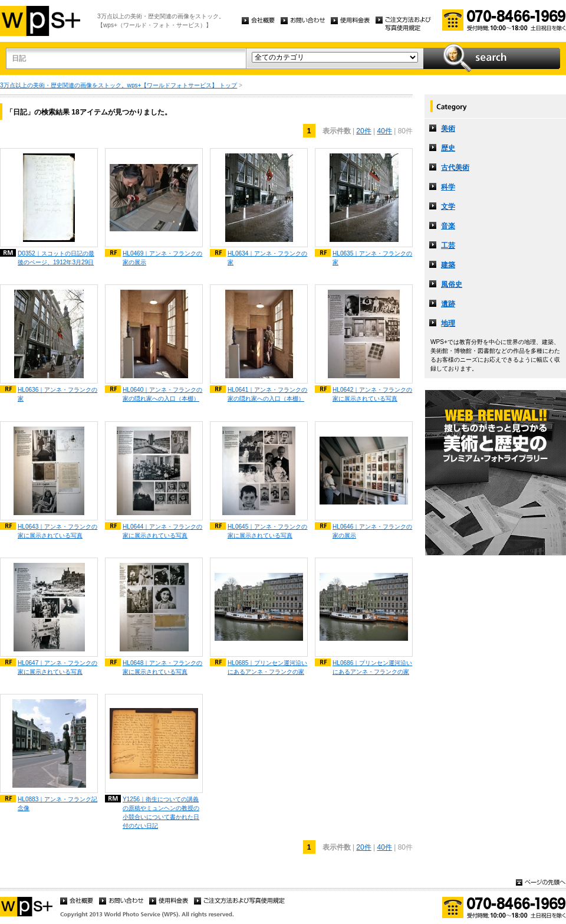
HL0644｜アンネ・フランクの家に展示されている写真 (162, 531)
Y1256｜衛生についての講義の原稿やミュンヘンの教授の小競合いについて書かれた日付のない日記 (161, 812)
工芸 (448, 245)
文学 (448, 207)
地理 (448, 323)
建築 (448, 265)
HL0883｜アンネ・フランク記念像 (57, 804)
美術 (448, 129)
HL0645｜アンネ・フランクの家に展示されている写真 (267, 531)
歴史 (448, 148)
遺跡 (448, 304)
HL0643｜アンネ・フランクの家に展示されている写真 (57, 531)
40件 (385, 131)
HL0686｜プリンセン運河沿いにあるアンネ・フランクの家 (372, 667)
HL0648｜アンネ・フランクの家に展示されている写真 (162, 667)
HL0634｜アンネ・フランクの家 (267, 258)
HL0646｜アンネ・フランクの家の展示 (372, 531)
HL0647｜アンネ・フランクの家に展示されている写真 (57, 667)
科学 (448, 187)
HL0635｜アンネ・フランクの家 (372, 258)
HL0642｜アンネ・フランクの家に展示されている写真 (372, 394)
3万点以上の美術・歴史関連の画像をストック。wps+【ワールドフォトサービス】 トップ (119, 85)
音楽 (448, 226)
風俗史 (452, 284)
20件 (363, 131)
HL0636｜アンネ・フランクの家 (57, 394)
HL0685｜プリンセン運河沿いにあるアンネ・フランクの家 (267, 667)
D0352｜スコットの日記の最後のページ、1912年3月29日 (56, 258)
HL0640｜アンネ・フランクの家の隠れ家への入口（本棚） (162, 394)
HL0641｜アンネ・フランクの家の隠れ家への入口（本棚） (267, 394)
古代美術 (455, 168)
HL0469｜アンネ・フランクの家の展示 (162, 258)
